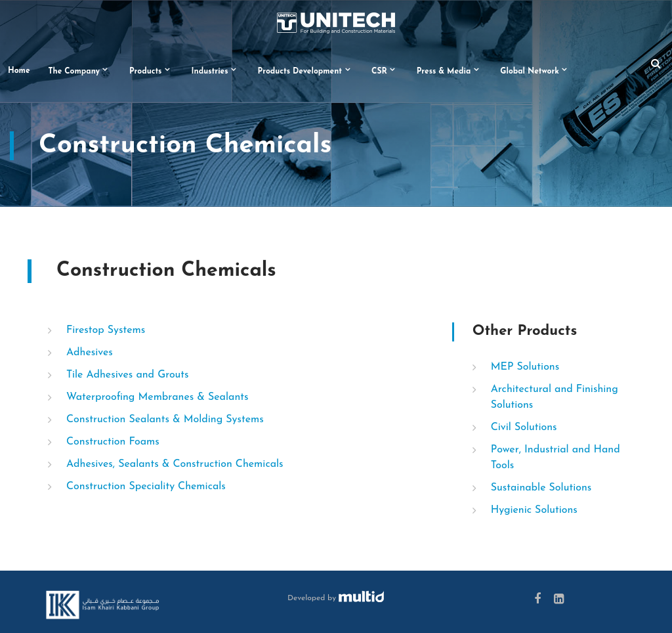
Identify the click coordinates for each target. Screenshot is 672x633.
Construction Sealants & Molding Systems (165, 420)
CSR (379, 72)
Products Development (300, 72)
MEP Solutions (525, 367)
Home (19, 71)
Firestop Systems (106, 330)
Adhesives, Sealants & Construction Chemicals (175, 464)
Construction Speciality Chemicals (146, 487)
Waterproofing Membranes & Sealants (157, 397)
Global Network (530, 72)
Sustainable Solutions (541, 488)
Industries (210, 72)
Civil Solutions (524, 427)
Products (146, 72)
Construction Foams (113, 442)
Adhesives (90, 353)
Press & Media (444, 72)
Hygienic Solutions (534, 510)
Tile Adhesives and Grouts (128, 375)
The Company (74, 72)
